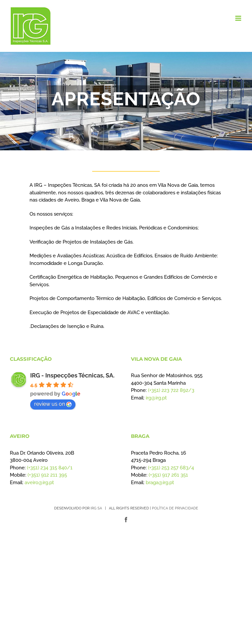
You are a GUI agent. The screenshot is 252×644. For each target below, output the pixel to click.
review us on (53, 404)
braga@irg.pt (160, 483)
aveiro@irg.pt (39, 483)
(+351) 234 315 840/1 (50, 468)
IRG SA (96, 508)
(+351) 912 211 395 (47, 475)
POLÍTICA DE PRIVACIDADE (175, 508)
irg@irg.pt (156, 398)
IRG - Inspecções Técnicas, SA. (72, 375)
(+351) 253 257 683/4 (171, 468)
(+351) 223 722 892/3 (171, 390)
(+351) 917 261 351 (168, 475)
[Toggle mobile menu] (239, 18)
